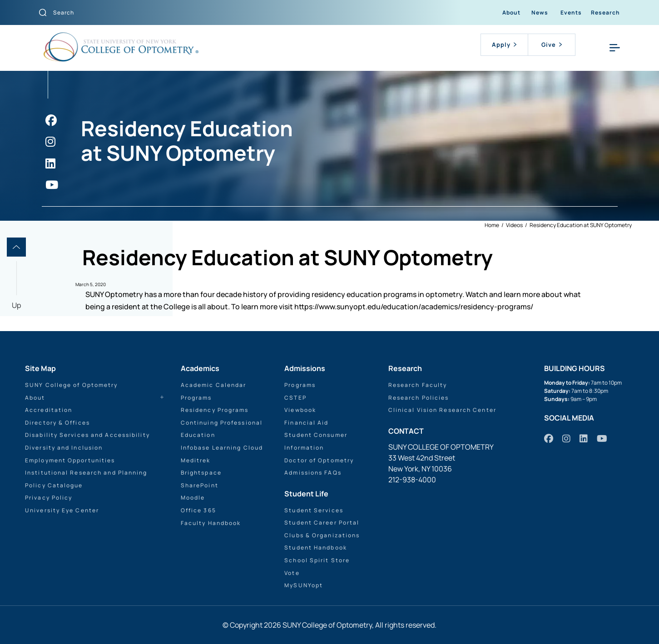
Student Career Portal (322, 523)
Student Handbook (316, 547)
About (511, 12)
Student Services (314, 510)
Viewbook (300, 410)
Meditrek (196, 460)
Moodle (193, 498)
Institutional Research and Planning (86, 473)
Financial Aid (306, 423)
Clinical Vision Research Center (442, 410)
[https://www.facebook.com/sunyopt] (51, 120)
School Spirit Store (317, 560)
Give (552, 45)
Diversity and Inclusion (64, 448)
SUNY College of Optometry (72, 385)
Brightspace (201, 473)
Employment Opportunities (70, 460)
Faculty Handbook (211, 523)
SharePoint (200, 485)
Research (605, 12)
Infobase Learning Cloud (222, 448)
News (540, 12)
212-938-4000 (412, 480)
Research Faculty (418, 385)
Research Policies (419, 398)
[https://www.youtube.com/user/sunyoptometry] (52, 185)
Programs (196, 398)
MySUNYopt (304, 585)
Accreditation (49, 410)
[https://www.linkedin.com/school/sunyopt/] (50, 163)
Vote (292, 573)
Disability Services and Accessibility (87, 435)
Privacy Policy (49, 498)
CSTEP (295, 398)
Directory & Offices (57, 423)
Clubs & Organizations (322, 535)
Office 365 (198, 510)
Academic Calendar (214, 385)
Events (571, 12)
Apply (504, 45)
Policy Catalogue (54, 485)
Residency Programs (215, 410)
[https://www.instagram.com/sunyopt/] (50, 141)
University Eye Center (62, 510)
